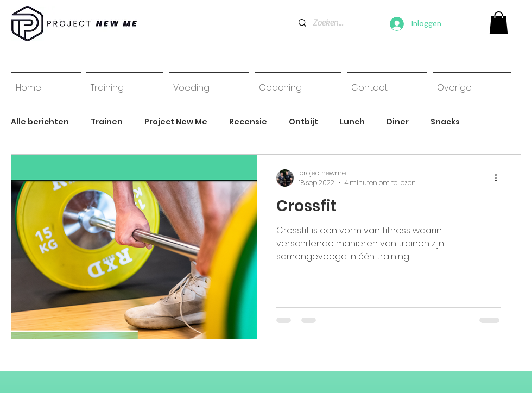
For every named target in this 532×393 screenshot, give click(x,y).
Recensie (248, 122)
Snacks (445, 122)
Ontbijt (303, 122)
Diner (398, 122)
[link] (499, 23)
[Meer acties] (499, 178)
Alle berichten (40, 122)
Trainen (107, 122)
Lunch (352, 122)
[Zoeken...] (328, 23)
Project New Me (176, 122)
